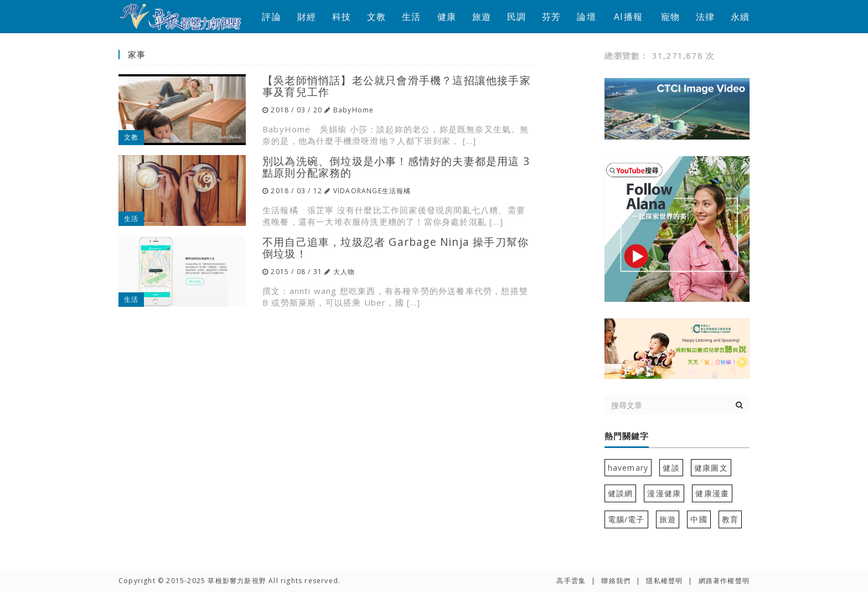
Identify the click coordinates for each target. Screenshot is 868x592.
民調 (516, 17)
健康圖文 (711, 468)
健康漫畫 (712, 493)
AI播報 (628, 17)
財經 (307, 17)
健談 (671, 468)
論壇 (586, 17)
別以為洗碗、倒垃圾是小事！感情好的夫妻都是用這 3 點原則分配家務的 (396, 167)
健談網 (621, 493)
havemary (628, 468)
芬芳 (551, 17)
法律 (705, 17)
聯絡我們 (616, 581)
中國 (699, 519)
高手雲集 (571, 581)
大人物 (344, 272)
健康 (447, 17)
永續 (740, 17)
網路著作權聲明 (724, 581)
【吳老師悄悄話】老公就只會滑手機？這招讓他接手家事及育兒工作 (397, 86)
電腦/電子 (626, 519)
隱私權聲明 (664, 581)
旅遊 (482, 17)
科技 (342, 17)
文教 (376, 17)
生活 (411, 17)
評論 (271, 17)
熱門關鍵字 (627, 436)
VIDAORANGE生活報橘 (372, 191)
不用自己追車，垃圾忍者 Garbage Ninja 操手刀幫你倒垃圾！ (396, 248)
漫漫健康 (664, 493)
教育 (730, 519)
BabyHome (354, 110)
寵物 (670, 17)
